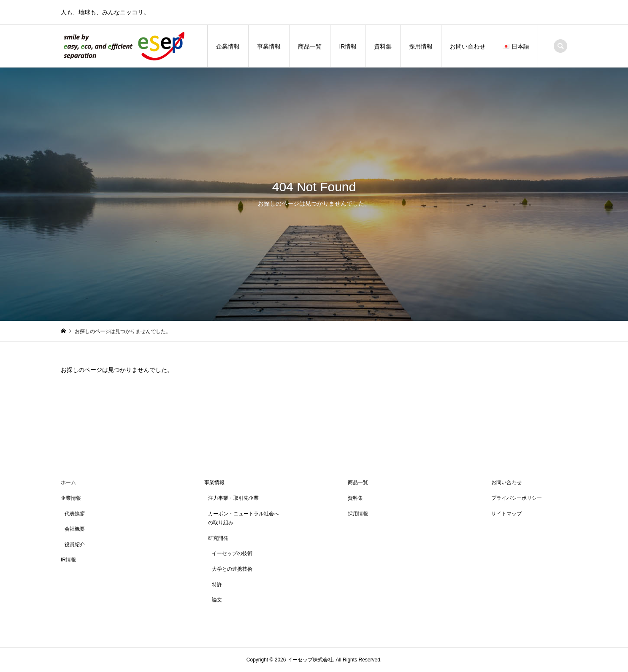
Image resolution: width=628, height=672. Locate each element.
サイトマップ (506, 514)
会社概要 (75, 529)
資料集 (383, 46)
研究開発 (218, 538)
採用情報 (421, 46)
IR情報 (348, 46)
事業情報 (269, 46)
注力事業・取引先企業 (233, 498)
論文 (217, 600)
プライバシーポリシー (517, 498)
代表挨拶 (75, 514)
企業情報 (228, 46)
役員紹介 (75, 545)
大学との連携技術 (232, 569)
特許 (217, 585)
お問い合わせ (468, 46)
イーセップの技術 (232, 553)
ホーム (68, 482)
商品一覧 (310, 46)
